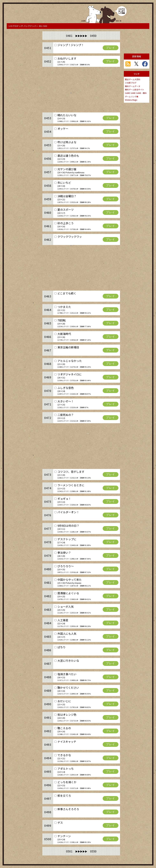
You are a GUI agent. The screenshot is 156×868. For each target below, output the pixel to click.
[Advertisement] (23, 47)
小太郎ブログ (131, 83)
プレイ (111, 48)
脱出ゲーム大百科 (133, 79)
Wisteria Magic (131, 100)
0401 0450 (81, 36)
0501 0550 (81, 851)
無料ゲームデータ (133, 86)
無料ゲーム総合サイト (135, 89)
